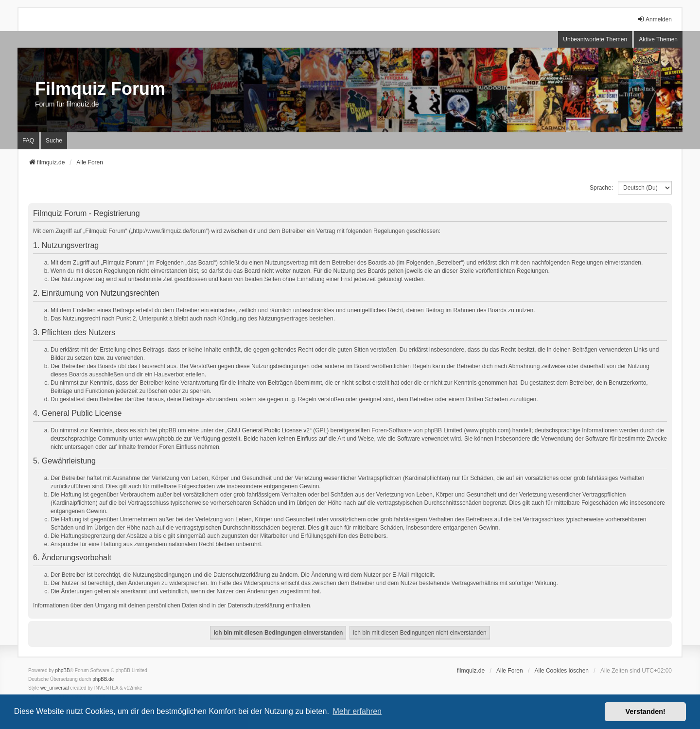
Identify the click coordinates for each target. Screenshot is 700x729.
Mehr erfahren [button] (357, 711)
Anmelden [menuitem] (654, 19)
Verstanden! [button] (646, 711)
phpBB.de (103, 679)
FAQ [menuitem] (28, 141)
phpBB (63, 670)
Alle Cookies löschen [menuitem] (562, 671)
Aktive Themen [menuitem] (658, 39)
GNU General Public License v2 (269, 430)
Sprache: (601, 188)
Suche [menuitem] (54, 141)
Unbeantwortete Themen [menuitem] (595, 39)
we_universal (54, 688)
